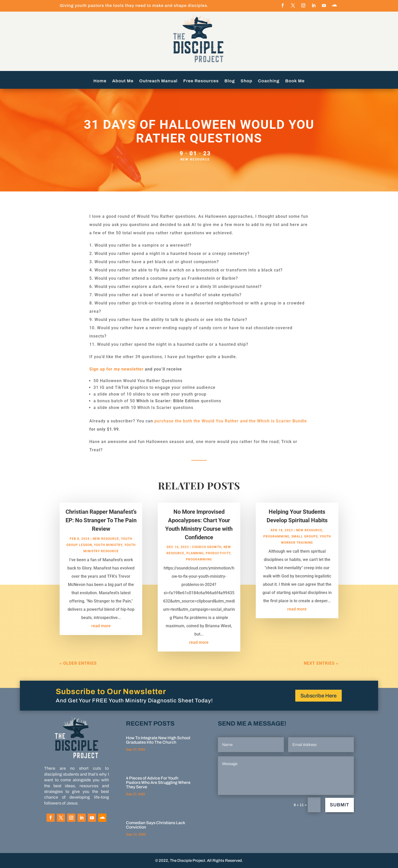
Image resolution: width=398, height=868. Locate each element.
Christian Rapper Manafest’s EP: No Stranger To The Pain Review (101, 530)
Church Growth (207, 557)
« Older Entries (78, 673)
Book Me (295, 81)
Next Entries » (321, 673)
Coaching (269, 81)
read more (101, 636)
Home (100, 81)
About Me (123, 81)
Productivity (218, 563)
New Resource (195, 159)
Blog (230, 81)
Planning (195, 563)
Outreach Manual (158, 81)
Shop (246, 81)
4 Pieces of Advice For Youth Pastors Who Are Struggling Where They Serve (158, 782)
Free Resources (201, 81)
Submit (340, 805)
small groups (305, 546)
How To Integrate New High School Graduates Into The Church (158, 740)
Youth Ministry (108, 555)
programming (199, 569)
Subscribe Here (319, 696)
